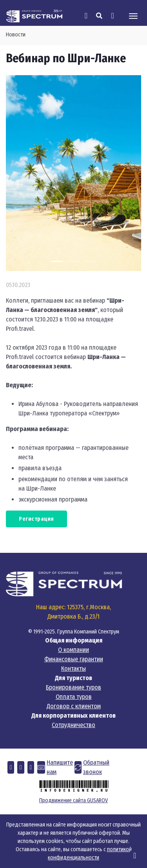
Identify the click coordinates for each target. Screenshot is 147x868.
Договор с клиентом (74, 706)
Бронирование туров (73, 687)
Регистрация (36, 519)
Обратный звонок (96, 767)
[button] (11, 767)
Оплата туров (74, 697)
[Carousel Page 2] (74, 261)
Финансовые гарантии (74, 659)
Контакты (73, 669)
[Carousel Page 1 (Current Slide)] (57, 261)
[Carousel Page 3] (90, 261)
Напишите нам (60, 767)
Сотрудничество (73, 725)
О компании (73, 650)
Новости (16, 35)
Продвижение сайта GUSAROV (73, 800)
